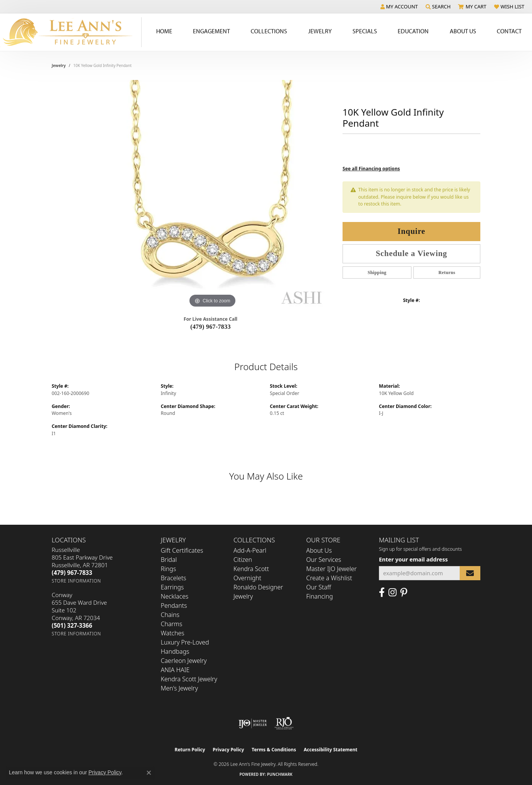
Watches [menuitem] (173, 633)
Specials (365, 31)
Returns (447, 273)
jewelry (59, 65)
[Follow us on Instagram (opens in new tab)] (392, 592)
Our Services (324, 560)
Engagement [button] (211, 31)
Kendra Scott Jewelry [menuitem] (189, 679)
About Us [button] (463, 31)
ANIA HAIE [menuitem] (175, 670)
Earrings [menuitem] (172, 587)
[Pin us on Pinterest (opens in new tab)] (404, 592)
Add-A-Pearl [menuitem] (250, 550)
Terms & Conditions (274, 750)
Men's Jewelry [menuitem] (179, 688)
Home (164, 31)
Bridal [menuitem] (169, 560)
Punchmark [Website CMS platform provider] (280, 774)
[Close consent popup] (149, 773)
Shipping (377, 273)
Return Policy (190, 750)
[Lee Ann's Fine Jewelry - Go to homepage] (71, 32)
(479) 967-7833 (211, 327)
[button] (399, 7)
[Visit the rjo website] (284, 723)
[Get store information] (76, 581)
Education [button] (413, 31)
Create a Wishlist (329, 578)
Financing (320, 596)
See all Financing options (371, 169)
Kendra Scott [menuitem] (251, 569)
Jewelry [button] (320, 31)
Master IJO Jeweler (331, 569)
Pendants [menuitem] (174, 605)
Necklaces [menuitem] (175, 596)
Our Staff (319, 587)
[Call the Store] (72, 573)
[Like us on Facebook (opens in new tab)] (382, 592)
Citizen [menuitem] (243, 560)
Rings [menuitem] (168, 569)
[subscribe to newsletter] (470, 573)
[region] (212, 195)
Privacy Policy (228, 750)
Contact (509, 31)
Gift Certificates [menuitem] (182, 550)
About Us (319, 550)
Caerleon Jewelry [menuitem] (184, 661)
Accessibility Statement (330, 750)
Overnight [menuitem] (247, 578)
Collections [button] (269, 31)
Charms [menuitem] (171, 624)
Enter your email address (413, 559)
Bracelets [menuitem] (174, 578)
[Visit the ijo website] (253, 723)
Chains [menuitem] (170, 615)
